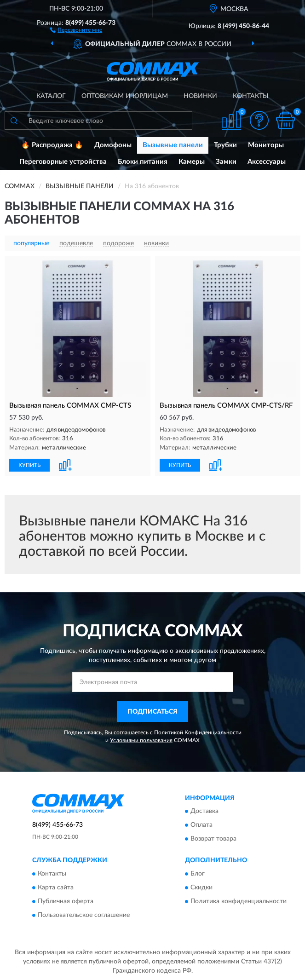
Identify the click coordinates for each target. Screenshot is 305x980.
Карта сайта (56, 888)
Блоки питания (143, 162)
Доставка (204, 812)
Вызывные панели (173, 145)
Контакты (251, 96)
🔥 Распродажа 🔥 (52, 145)
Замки (226, 162)
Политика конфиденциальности (239, 901)
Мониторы (266, 145)
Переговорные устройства (63, 162)
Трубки (225, 145)
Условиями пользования (141, 740)
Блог (198, 874)
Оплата (201, 825)
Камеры (192, 162)
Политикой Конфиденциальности (198, 732)
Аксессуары (267, 162)
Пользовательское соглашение (84, 915)
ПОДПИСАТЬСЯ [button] (152, 712)
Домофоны (113, 145)
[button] (76, 29)
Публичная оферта (66, 901)
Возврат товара (213, 839)
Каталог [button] (51, 96)
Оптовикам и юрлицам (125, 96)
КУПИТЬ (29, 465)
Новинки (200, 96)
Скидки (201, 888)
